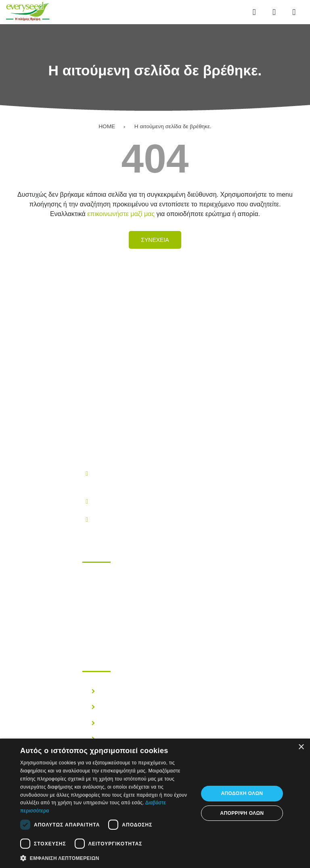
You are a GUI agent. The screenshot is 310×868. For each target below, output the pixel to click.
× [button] (301, 747)
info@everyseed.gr (120, 519)
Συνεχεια (155, 240)
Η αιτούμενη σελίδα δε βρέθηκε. (173, 126)
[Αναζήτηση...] (274, 12)
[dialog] (155, 803)
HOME (107, 126)
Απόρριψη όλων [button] (242, 813)
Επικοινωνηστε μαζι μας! (133, 625)
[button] (107, 858)
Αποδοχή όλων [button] (242, 793)
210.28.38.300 (114, 501)
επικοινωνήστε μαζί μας (121, 214)
